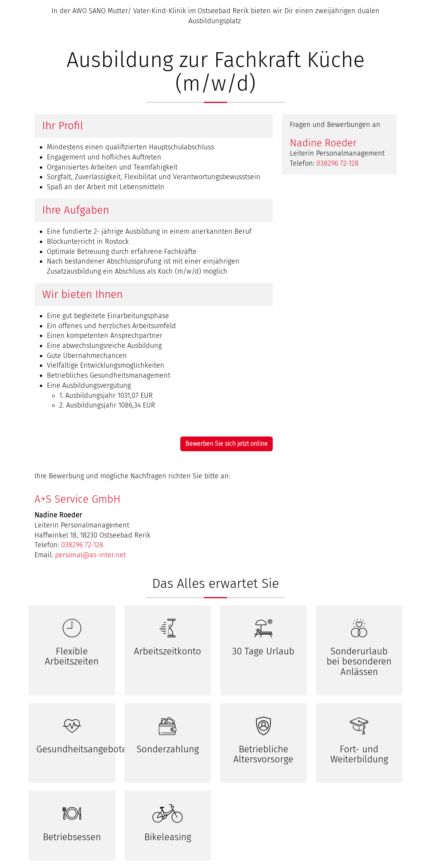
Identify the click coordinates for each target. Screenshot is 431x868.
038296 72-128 (338, 163)
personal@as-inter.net (90, 555)
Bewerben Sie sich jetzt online (227, 444)
